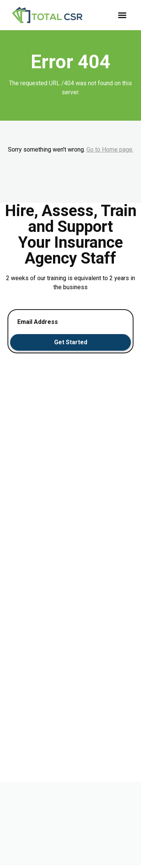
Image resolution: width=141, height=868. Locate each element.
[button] (122, 15)
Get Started (71, 342)
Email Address (38, 322)
